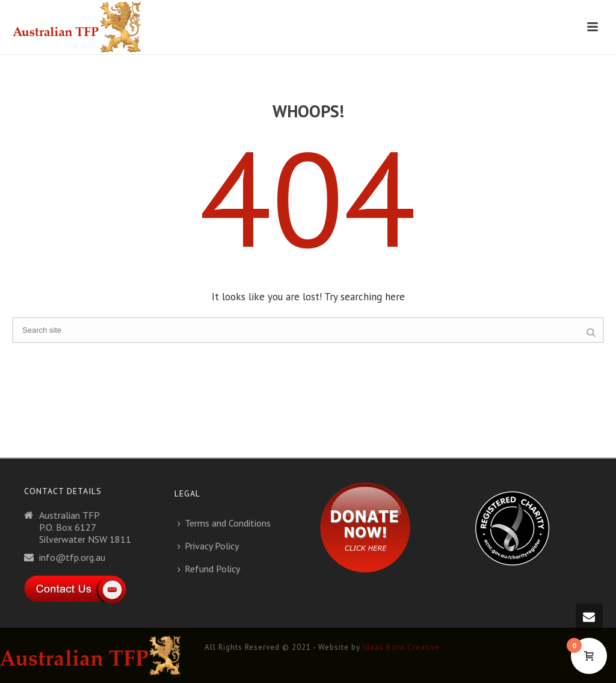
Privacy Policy (208, 546)
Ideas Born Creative (401, 647)
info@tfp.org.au (72, 557)
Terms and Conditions (224, 523)
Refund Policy (209, 569)
